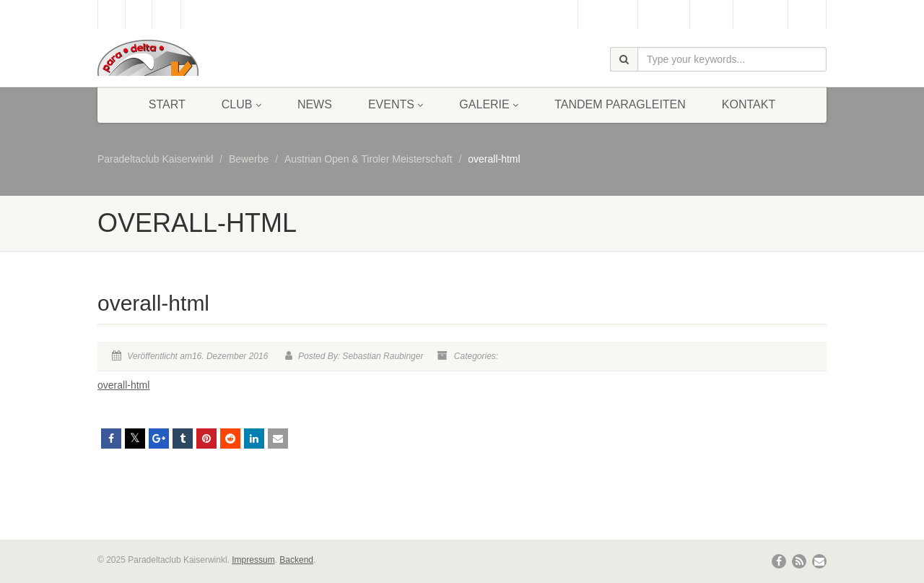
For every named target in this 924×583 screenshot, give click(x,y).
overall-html (123, 385)
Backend (296, 560)
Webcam (664, 14)
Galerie (489, 104)
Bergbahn (760, 14)
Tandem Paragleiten (620, 104)
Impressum (253, 560)
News (315, 104)
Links (807, 14)
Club (241, 104)
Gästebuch (607, 14)
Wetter (711, 14)
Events (396, 104)
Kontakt (749, 104)
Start (167, 104)
